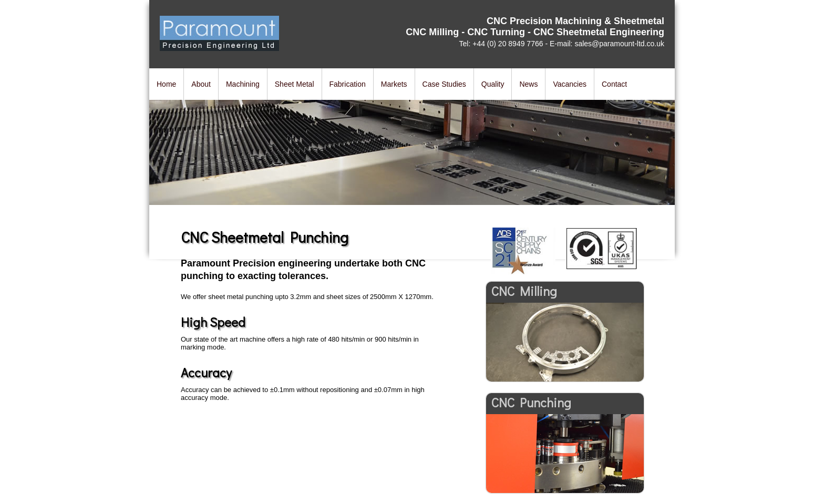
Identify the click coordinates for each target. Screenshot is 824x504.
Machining (243, 84)
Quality (493, 84)
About (201, 84)
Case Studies (444, 84)
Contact (614, 84)
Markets (394, 84)
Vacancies (570, 84)
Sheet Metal (295, 84)
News (528, 84)
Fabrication (348, 84)
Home (166, 84)
